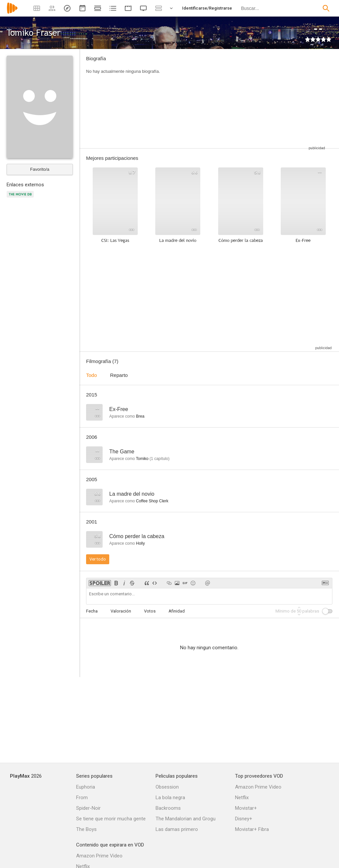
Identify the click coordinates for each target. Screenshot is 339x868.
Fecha (92, 611)
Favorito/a (40, 169)
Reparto (119, 375)
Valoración (121, 611)
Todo (92, 375)
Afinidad (177, 611)
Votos (150, 611)
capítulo (160, 459)
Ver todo (98, 559)
